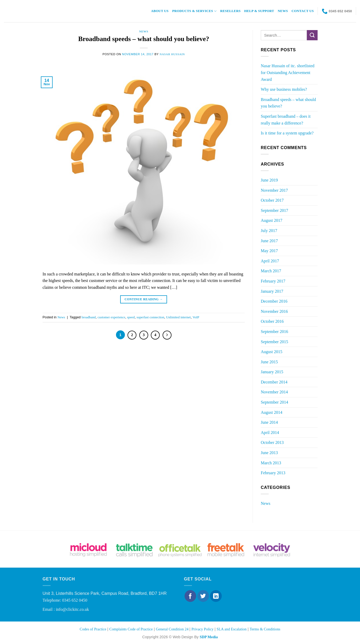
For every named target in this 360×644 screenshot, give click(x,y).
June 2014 (269, 422)
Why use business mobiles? (284, 89)
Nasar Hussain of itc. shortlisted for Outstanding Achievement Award (288, 72)
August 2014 (272, 412)
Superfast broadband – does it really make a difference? (286, 120)
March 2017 (271, 271)
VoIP (196, 317)
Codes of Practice (93, 629)
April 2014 (270, 433)
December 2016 (274, 301)
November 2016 (274, 311)
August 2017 (272, 220)
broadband (88, 317)
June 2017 (269, 241)
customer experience (112, 317)
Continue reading (144, 299)
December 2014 (274, 382)
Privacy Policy (202, 629)
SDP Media (209, 637)
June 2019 (269, 180)
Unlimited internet (178, 317)
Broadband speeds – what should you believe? (144, 39)
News (283, 11)
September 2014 (274, 402)
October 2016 (272, 321)
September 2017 (274, 210)
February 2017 (273, 281)
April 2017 (270, 261)
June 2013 (269, 453)
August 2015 (272, 352)
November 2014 (274, 392)
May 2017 (269, 251)
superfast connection (151, 317)
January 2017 (272, 291)
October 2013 (272, 442)
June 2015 (269, 362)
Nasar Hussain (172, 54)
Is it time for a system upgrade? (287, 133)
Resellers (230, 11)
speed (131, 317)
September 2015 (274, 342)
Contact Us (303, 11)
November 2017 (274, 190)
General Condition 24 (173, 629)
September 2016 (274, 332)
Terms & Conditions (265, 629)
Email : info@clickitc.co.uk (66, 609)
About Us (160, 11)
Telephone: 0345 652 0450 (65, 600)
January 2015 (272, 372)
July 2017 (269, 231)
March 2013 (271, 463)
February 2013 (273, 473)
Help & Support (259, 11)
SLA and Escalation (231, 629)
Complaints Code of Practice (131, 629)
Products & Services (194, 11)
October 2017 (272, 200)
